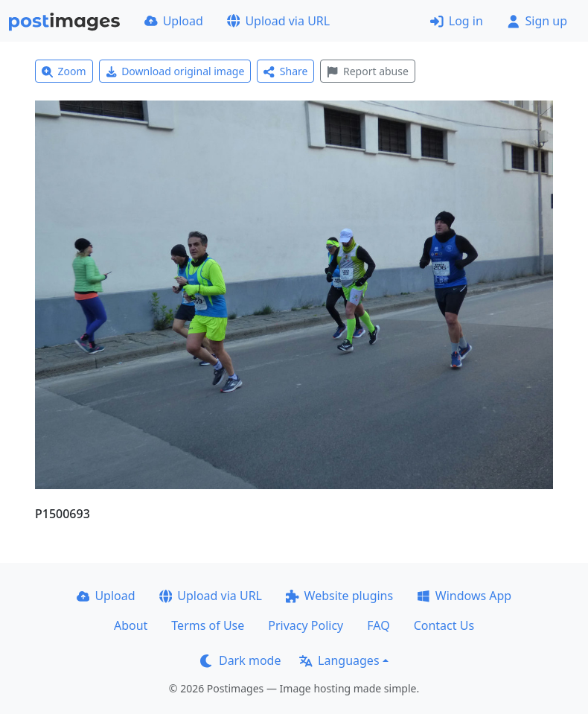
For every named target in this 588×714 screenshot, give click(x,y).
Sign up (537, 21)
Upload (174, 21)
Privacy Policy (306, 625)
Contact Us (444, 625)
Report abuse (367, 71)
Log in (457, 21)
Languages (339, 660)
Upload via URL (278, 21)
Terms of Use (208, 625)
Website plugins (339, 596)
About (131, 625)
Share (285, 71)
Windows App (464, 596)
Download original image (175, 71)
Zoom (64, 71)
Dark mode (240, 660)
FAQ (378, 625)
